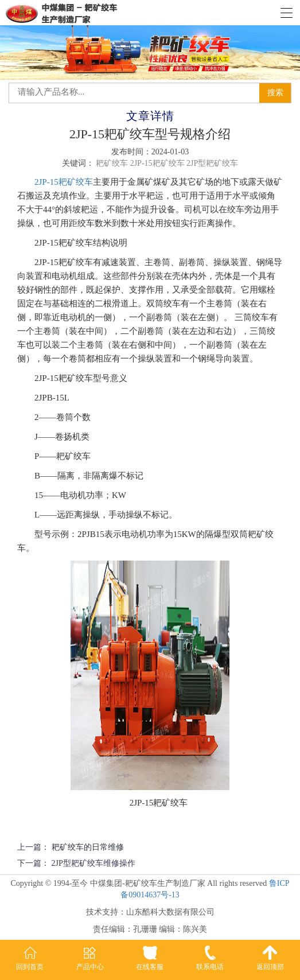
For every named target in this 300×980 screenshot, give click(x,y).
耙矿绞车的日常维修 (88, 847)
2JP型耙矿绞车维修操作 (93, 863)
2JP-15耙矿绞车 (64, 182)
